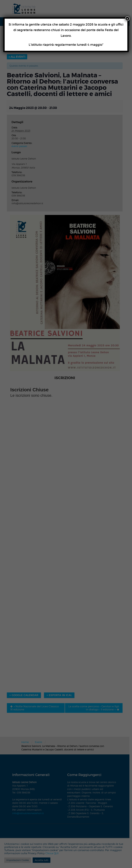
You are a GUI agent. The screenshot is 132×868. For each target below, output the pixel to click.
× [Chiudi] (127, 19)
